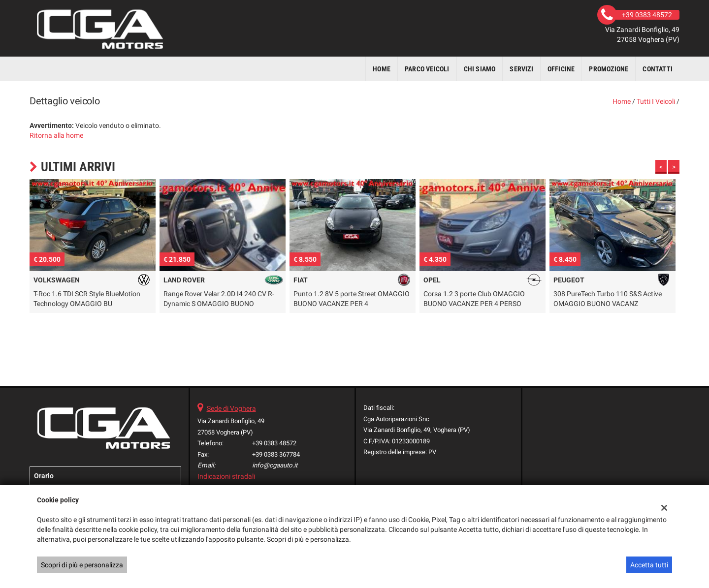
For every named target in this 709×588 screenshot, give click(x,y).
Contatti (658, 69)
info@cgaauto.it (275, 465)
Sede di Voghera (231, 408)
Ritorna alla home (56, 135)
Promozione (609, 69)
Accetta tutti (649, 565)
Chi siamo (480, 69)
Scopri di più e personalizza (82, 565)
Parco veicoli (427, 69)
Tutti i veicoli (656, 101)
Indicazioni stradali (226, 476)
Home (382, 69)
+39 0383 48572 (274, 443)
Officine (561, 69)
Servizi (521, 69)
